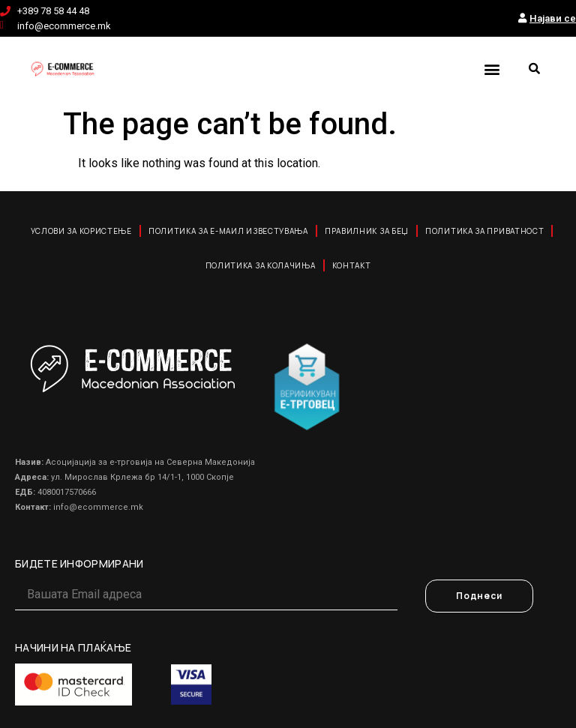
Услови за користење (81, 231)
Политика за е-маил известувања (228, 231)
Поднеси (479, 596)
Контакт (352, 265)
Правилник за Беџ (367, 231)
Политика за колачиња (261, 265)
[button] (492, 69)
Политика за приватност (484, 231)
